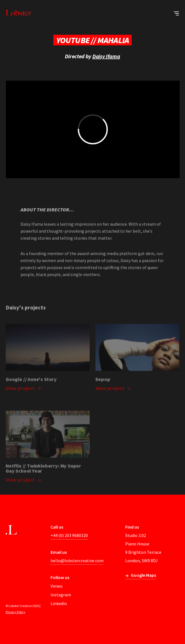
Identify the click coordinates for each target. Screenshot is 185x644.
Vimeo (57, 586)
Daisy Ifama (106, 56)
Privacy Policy (15, 612)
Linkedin (59, 603)
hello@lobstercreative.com (77, 561)
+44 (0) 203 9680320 (69, 535)
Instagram (61, 595)
